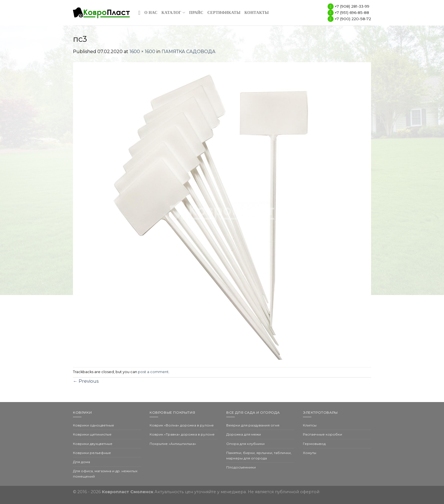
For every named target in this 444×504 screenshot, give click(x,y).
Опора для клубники (245, 444)
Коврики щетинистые (92, 434)
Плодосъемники (241, 467)
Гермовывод (314, 444)
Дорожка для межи (244, 434)
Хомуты (310, 453)
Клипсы (310, 425)
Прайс (196, 13)
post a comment (153, 372)
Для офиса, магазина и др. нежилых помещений (105, 474)
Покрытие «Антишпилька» (173, 444)
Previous (86, 381)
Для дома (81, 462)
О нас (151, 13)
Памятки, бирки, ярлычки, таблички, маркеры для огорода (259, 455)
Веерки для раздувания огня (253, 425)
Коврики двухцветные (93, 444)
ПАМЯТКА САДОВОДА (189, 52)
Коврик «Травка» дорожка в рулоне (182, 434)
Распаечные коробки (322, 434)
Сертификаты (224, 13)
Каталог (173, 13)
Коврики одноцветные (94, 425)
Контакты (257, 13)
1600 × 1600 (142, 52)
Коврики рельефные (92, 453)
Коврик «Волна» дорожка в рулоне (182, 425)
